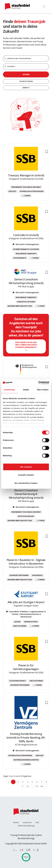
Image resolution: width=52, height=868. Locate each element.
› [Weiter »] (46, 786)
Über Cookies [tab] (43, 390)
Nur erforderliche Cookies (26, 483)
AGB (37, 822)
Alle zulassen (26, 467)
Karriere (16, 822)
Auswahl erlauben (26, 475)
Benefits (26, 88)
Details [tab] (26, 390)
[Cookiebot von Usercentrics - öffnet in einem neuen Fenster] (38, 383)
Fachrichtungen (26, 81)
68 (42, 786)
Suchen (26, 74)
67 (37, 786)
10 (27, 786)
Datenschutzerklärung (26, 826)
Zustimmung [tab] (9, 390)
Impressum (27, 822)
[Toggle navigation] (44, 7)
